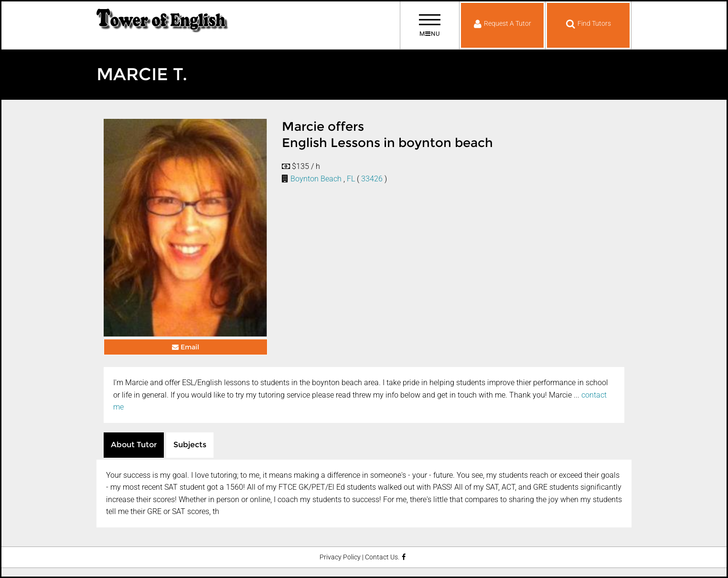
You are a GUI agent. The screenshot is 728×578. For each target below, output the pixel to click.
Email (186, 347)
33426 (372, 179)
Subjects (190, 445)
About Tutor (134, 445)
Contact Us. (382, 557)
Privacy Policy (340, 557)
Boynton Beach (316, 179)
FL (351, 179)
